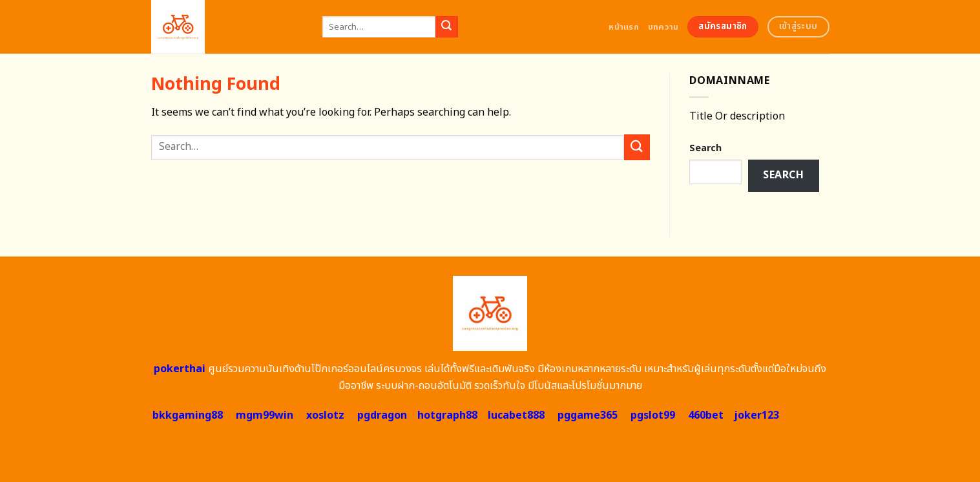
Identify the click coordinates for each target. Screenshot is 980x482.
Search (705, 148)
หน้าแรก (624, 27)
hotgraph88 (447, 415)
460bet (706, 415)
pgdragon (382, 415)
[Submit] (446, 27)
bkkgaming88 (188, 415)
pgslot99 (653, 415)
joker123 (756, 415)
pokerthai (180, 369)
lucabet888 (516, 415)
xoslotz (325, 415)
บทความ (663, 27)
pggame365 (588, 415)
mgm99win (265, 415)
